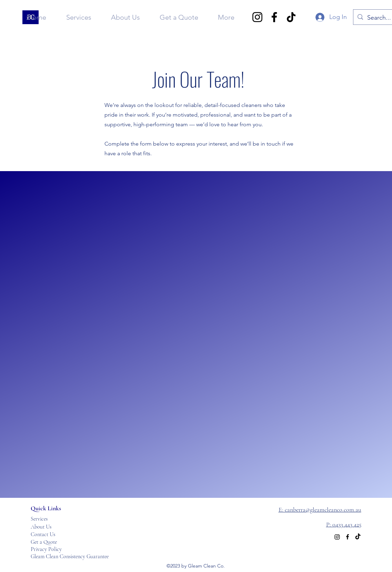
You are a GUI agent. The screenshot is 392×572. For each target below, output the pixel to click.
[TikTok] (291, 17)
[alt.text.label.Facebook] (348, 537)
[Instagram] (257, 17)
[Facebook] (274, 17)
